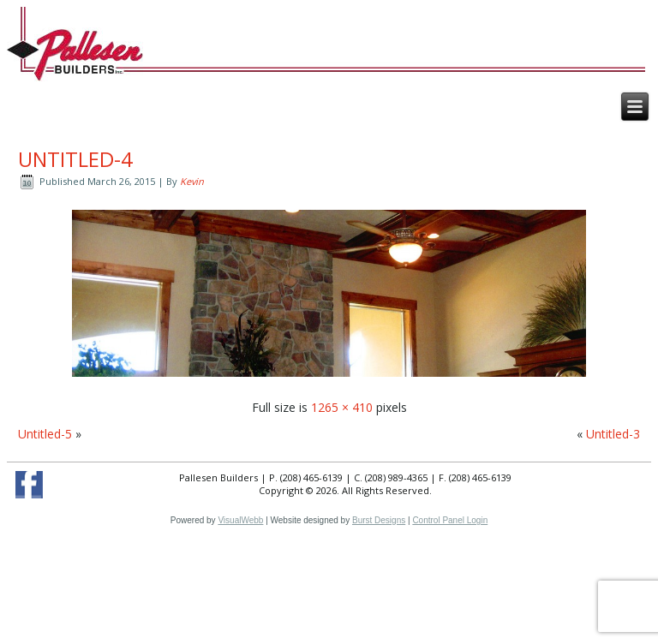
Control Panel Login (450, 520)
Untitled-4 (75, 159)
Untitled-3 (613, 434)
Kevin (192, 181)
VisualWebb (240, 520)
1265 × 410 (342, 407)
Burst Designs (379, 520)
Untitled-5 (45, 434)
